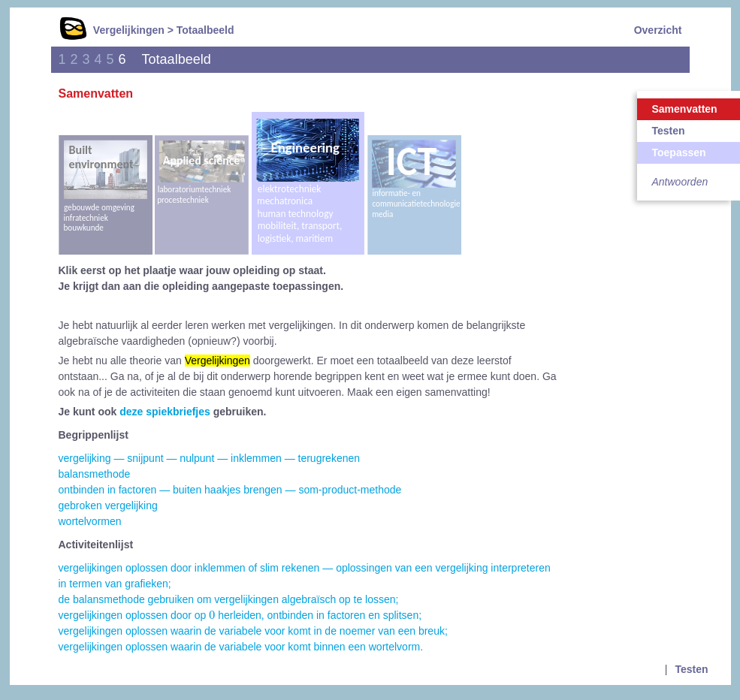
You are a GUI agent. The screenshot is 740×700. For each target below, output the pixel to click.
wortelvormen (90, 521)
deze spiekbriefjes (165, 412)
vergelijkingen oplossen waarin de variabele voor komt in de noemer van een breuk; (253, 631)
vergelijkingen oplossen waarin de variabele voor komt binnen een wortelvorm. (241, 647)
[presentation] (212, 614)
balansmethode (95, 474)
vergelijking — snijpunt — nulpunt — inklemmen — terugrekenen (210, 458)
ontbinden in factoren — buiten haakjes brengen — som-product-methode (230, 490)
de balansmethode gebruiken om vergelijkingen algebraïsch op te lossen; (229, 599)
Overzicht (658, 30)
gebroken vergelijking (108, 505)
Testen (691, 669)
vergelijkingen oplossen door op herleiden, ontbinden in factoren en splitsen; (240, 615)
